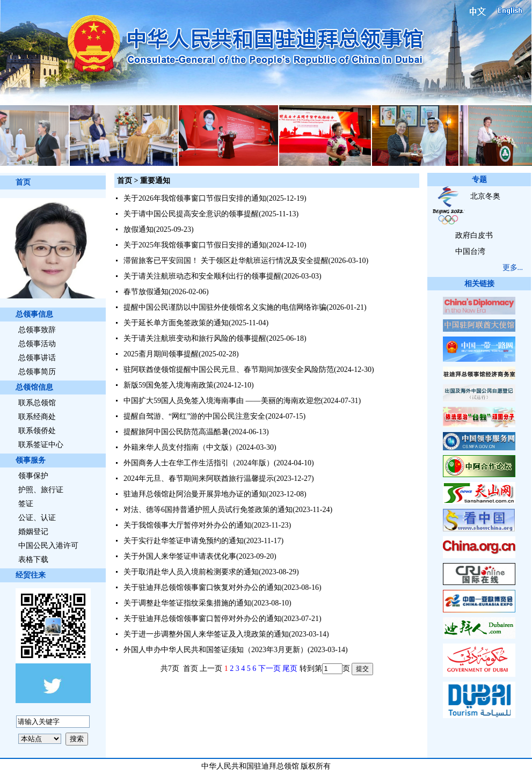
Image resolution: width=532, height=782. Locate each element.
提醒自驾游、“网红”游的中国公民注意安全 (194, 416)
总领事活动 (37, 344)
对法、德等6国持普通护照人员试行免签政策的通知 (208, 510)
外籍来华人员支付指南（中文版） (180, 447)
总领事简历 (37, 372)
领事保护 (33, 476)
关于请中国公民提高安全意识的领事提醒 (191, 214)
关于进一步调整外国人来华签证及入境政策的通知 (206, 634)
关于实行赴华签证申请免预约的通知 (184, 541)
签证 (26, 504)
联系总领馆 (37, 403)
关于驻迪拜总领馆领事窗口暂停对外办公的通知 (202, 619)
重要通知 (155, 181)
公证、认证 (37, 518)
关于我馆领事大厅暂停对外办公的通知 (187, 525)
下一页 (269, 668)
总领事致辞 (37, 330)
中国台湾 (470, 251)
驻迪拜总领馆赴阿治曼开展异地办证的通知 (195, 494)
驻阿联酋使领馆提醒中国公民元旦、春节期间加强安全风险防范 (229, 370)
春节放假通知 (146, 292)
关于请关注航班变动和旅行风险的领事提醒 (195, 338)
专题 (479, 180)
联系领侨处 (37, 431)
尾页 (290, 668)
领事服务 (31, 460)
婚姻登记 (33, 532)
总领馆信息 (34, 387)
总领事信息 (34, 314)
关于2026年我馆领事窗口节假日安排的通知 (195, 198)
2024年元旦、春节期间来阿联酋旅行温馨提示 (199, 478)
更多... (513, 268)
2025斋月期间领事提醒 (161, 354)
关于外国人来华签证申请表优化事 (180, 556)
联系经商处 (37, 417)
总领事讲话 (37, 358)
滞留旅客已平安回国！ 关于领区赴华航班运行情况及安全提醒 (226, 261)
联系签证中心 (41, 445)
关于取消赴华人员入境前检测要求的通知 (191, 572)
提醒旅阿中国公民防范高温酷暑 (176, 432)
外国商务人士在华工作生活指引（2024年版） (199, 463)
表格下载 (33, 560)
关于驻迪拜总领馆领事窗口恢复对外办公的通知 (202, 587)
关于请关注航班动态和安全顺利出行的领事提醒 (202, 276)
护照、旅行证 (41, 490)
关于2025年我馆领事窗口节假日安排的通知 (195, 245)
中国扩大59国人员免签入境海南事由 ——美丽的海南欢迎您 (222, 401)
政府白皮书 (474, 235)
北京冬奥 (485, 196)
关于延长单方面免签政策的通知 (176, 323)
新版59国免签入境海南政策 (169, 385)
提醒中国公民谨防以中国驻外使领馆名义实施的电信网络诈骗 (225, 307)
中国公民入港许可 (48, 546)
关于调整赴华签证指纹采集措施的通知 (187, 603)
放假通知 (139, 229)
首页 (23, 182)
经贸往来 (31, 575)
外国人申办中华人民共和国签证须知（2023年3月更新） (216, 650)
